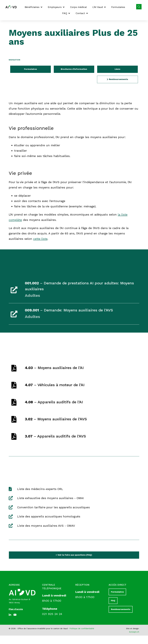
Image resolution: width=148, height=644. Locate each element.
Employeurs (56, 7)
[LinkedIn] (11, 623)
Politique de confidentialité (82, 637)
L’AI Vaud (99, 7)
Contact (82, 13)
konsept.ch (134, 640)
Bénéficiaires (33, 7)
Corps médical (78, 7)
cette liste (41, 239)
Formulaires (118, 7)
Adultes (34, 296)
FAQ (66, 13)
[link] (74, 290)
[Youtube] (15, 623)
